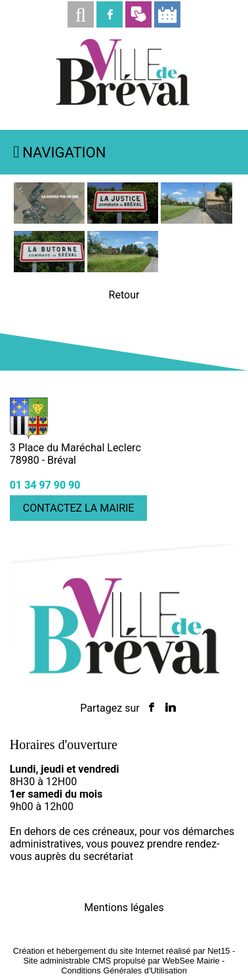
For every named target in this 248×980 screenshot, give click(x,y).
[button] (81, 14)
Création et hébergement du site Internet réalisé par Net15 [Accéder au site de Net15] (122, 951)
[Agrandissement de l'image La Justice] (196, 220)
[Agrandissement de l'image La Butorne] (123, 269)
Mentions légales (124, 908)
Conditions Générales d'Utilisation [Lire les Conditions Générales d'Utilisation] (124, 970)
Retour (124, 295)
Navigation (64, 153)
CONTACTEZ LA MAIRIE (79, 508)
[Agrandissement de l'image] (49, 220)
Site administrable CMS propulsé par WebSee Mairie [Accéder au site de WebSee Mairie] (121, 961)
